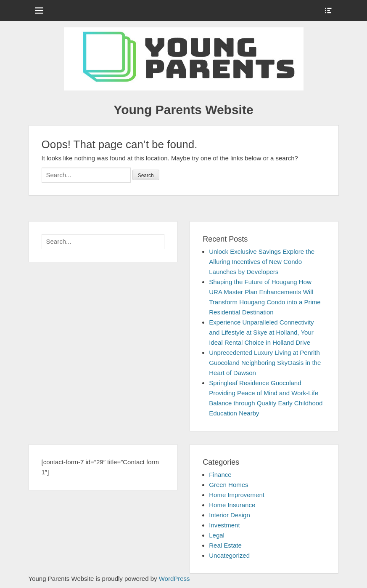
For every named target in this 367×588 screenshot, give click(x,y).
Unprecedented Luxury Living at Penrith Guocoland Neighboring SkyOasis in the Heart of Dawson (265, 363)
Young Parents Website (183, 110)
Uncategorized (229, 555)
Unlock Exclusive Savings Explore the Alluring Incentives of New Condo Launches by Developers (262, 262)
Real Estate (225, 545)
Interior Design (230, 515)
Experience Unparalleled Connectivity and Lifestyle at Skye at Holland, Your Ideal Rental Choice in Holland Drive (261, 332)
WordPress (174, 579)
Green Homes (228, 485)
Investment (224, 525)
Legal (217, 535)
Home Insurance (232, 505)
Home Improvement (237, 495)
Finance (220, 475)
